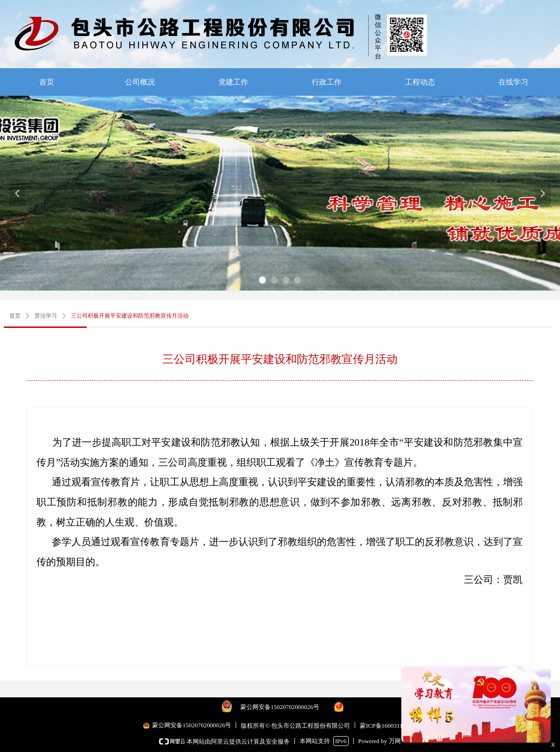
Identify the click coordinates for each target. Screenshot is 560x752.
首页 (15, 316)
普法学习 (46, 316)
